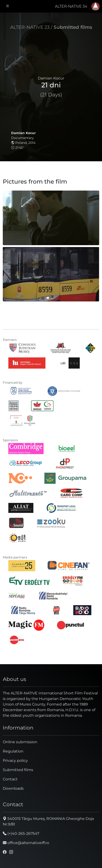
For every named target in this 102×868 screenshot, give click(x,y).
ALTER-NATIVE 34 (71, 6)
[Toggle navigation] (8, 6)
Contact (10, 779)
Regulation (13, 751)
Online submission (20, 742)
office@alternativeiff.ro (26, 843)
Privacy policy (15, 761)
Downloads (13, 788)
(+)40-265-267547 (21, 833)
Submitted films (73, 27)
